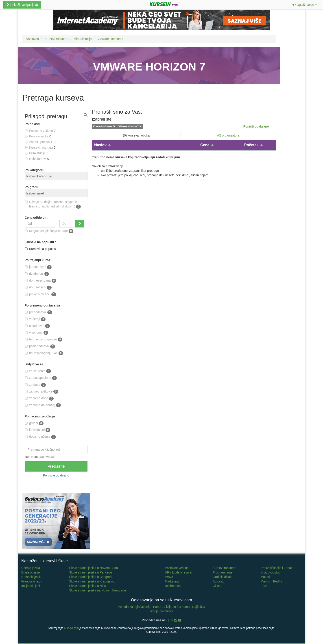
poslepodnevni (40, 346)
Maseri (265, 577)
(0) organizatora (228, 135)
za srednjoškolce (41, 392)
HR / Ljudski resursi (178, 572)
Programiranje (223, 572)
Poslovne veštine (177, 568)
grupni (34, 423)
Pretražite (56, 466)
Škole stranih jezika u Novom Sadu (93, 568)
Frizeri (265, 586)
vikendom (36, 333)
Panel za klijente (165, 607)
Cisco (217, 586)
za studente (38, 371)
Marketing (172, 581)
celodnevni (37, 326)
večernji (35, 319)
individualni (37, 430)
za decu (35, 385)
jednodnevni (38, 267)
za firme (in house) (43, 405)
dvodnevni (37, 274)
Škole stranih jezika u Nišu (87, 586)
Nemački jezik (31, 577)
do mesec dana (40, 281)
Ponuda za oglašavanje (134, 607)
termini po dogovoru (44, 340)
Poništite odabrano (56, 475)
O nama (184, 607)
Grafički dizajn (223, 577)
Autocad (218, 581)
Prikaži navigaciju (22, 5)
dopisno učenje (40, 437)
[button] (305, 5)
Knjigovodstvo (270, 572)
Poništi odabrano (256, 126)
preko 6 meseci (40, 294)
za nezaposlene (41, 378)
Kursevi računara (225, 568)
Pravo (169, 577)
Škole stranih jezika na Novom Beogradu (97, 590)
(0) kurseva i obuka (136, 135)
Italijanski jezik (31, 586)
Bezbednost (173, 586)
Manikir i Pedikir (272, 581)
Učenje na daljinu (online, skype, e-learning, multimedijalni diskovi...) (53, 204)
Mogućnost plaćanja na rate (49, 231)
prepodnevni (38, 312)
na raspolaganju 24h (44, 353)
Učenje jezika (31, 568)
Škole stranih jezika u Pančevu (91, 572)
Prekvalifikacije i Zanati (277, 568)
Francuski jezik (32, 581)
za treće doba (39, 398)
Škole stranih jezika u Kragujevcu (92, 581)
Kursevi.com (71, 628)
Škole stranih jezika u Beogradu (91, 577)
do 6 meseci (38, 287)
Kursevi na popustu (40, 249)
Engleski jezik (31, 572)
